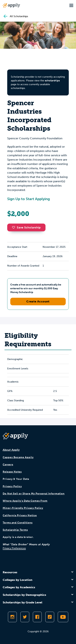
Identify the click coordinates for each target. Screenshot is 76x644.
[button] (14, 227)
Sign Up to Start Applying (29, 199)
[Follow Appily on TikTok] (50, 617)
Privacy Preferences (14, 548)
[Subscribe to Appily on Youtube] (63, 617)
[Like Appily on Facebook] (37, 617)
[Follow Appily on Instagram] (12, 617)
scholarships (52, 81)
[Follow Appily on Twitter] (25, 617)
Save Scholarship (26, 227)
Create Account (38, 301)
